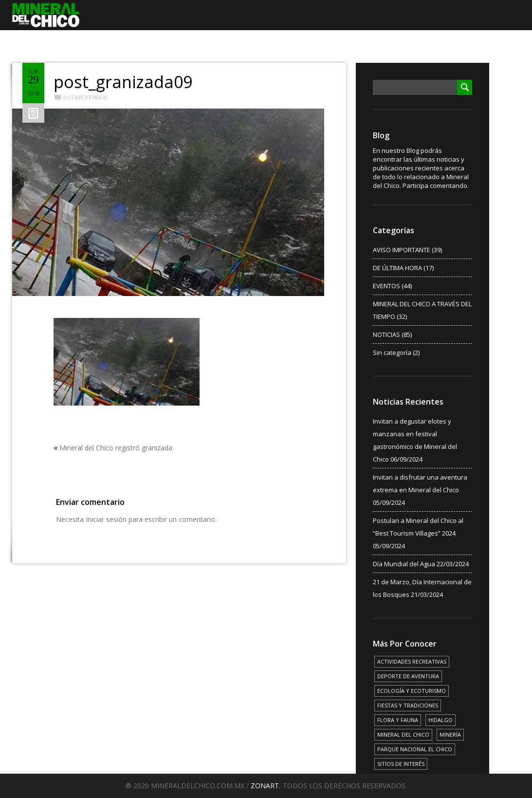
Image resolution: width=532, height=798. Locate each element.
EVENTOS (386, 286)
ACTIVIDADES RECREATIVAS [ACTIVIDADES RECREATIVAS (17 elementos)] (412, 661)
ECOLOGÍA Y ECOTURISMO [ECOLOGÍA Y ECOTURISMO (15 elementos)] (412, 691)
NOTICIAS (386, 334)
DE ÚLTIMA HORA (397, 268)
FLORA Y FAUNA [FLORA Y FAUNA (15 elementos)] (398, 720)
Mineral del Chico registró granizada (116, 448)
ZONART (265, 786)
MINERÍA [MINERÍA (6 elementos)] (450, 734)
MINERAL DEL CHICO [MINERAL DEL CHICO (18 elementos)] (403, 734)
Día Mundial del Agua (404, 564)
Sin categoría (392, 353)
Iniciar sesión (106, 519)
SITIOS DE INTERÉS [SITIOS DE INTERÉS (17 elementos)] (401, 764)
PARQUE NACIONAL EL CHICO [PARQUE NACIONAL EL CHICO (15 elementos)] (415, 749)
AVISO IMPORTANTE (402, 250)
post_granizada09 (123, 82)
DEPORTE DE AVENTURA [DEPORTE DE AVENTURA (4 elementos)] (408, 676)
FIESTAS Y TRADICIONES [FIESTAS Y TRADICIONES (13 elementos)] (408, 705)
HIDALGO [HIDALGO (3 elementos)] (440, 720)
